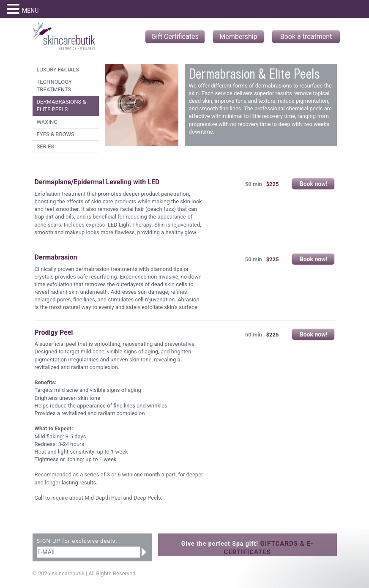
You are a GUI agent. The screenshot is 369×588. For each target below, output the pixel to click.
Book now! (314, 184)
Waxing (47, 122)
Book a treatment (306, 37)
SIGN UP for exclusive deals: (77, 541)
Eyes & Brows (56, 134)
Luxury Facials (58, 70)
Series (46, 146)
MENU (30, 11)
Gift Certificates (175, 37)
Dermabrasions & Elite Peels (61, 105)
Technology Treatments (54, 86)
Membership (238, 37)
